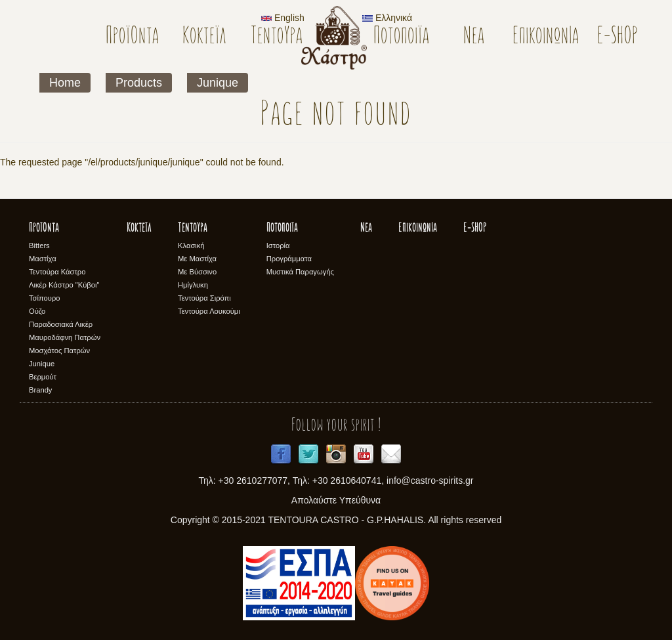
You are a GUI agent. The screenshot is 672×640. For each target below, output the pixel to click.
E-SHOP (618, 37)
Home (65, 83)
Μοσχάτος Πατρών (59, 351)
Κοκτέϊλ (204, 37)
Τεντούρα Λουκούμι (209, 311)
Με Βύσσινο (197, 272)
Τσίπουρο (44, 298)
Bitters (39, 245)
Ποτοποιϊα (401, 37)
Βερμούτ (43, 377)
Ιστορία (278, 245)
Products (139, 83)
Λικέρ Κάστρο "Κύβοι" (64, 285)
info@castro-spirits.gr (430, 480)
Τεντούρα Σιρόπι (204, 298)
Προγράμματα (289, 259)
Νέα (474, 37)
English (283, 18)
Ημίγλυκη (193, 285)
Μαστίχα (43, 259)
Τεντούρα (277, 37)
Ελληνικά (387, 18)
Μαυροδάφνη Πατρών (65, 337)
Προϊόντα (132, 37)
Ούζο (37, 311)
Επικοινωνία (546, 37)
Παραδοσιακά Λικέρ (61, 324)
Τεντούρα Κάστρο (57, 272)
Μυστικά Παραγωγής (300, 272)
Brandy (40, 390)
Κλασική (191, 245)
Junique (218, 83)
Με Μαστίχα (197, 259)
